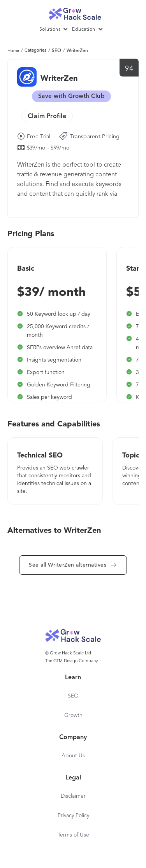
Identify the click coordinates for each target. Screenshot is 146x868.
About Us (73, 756)
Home (13, 51)
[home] (73, 12)
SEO (56, 51)
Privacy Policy (73, 816)
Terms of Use (73, 835)
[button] (56, 30)
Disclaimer (73, 796)
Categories (35, 51)
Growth (73, 715)
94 (129, 69)
